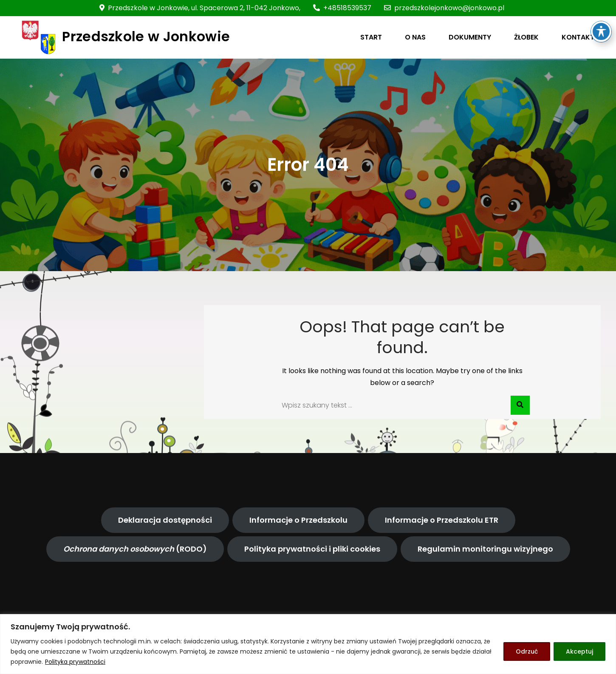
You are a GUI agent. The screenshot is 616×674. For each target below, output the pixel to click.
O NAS (415, 37)
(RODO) (135, 549)
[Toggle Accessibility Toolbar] (601, 20)
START (371, 37)
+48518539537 (342, 8)
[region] (308, 644)
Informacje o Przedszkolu (298, 520)
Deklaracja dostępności (165, 520)
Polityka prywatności (75, 662)
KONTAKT (578, 37)
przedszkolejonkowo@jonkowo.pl (444, 8)
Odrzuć (527, 651)
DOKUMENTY (470, 37)
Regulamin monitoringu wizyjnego (485, 549)
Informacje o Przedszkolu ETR (442, 520)
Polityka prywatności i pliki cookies (312, 549)
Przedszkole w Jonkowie (146, 36)
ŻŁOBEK (526, 37)
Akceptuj (579, 651)
